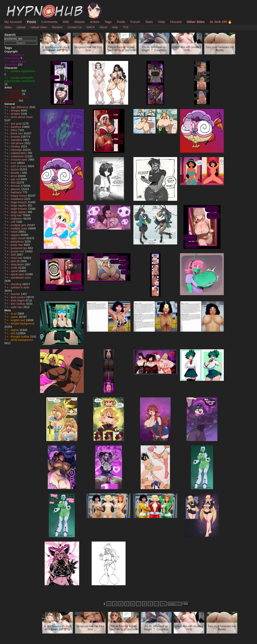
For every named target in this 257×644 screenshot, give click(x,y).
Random (57, 27)
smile (15, 268)
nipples (16, 235)
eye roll (16, 179)
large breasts (19, 209)
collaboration (19, 153)
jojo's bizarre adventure (15, 63)
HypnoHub (16, 5)
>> (163, 604)
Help (162, 22)
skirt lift (16, 261)
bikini (15, 130)
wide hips (17, 307)
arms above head (22, 117)
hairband (17, 192)
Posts (31, 22)
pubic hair (17, 245)
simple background (23, 323)
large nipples (19, 212)
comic (15, 317)
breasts (16, 137)
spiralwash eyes (21, 278)
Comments (49, 22)
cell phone (18, 143)
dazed (15, 169)
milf (13, 222)
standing (17, 284)
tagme (15, 330)
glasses (16, 189)
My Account (13, 22)
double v (17, 173)
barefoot (17, 127)
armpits (16, 114)
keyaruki (17, 94)
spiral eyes (18, 274)
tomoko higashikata (23, 71)
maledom (17, 219)
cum (14, 163)
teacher (16, 294)
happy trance (19, 196)
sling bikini (18, 264)
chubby (16, 146)
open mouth (19, 238)
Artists (95, 22)
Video (8, 27)
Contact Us (74, 27)
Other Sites (196, 22)
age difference (20, 107)
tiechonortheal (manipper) (16, 99)
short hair (17, 258)
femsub (16, 186)
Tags (108, 22)
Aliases (80, 22)
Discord (176, 22)
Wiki (66, 22)
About (103, 27)
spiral (15, 271)
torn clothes (19, 304)
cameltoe (17, 140)
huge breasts (19, 202)
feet (14, 183)
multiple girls (19, 225)
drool (14, 176)
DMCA (91, 27)
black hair (17, 133)
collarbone (18, 156)
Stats (149, 22)
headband (18, 199)
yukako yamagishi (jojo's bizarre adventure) (20, 79)
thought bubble (21, 337)
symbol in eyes (20, 287)
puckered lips (20, 248)
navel (15, 232)
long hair (17, 215)
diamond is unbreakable (14, 56)
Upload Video (39, 27)
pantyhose (18, 241)
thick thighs (18, 300)
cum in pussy (19, 166)
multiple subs (19, 228)
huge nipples (19, 205)
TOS (126, 27)
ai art (14, 314)
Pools (121, 22)
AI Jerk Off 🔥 (221, 22)
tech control (19, 297)
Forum (135, 22)
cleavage (17, 150)
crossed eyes (20, 160)
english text (18, 320)
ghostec (16, 91)
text (14, 333)
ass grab (17, 124)
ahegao (16, 110)
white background (22, 340)
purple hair (18, 251)
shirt (14, 255)
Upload (21, 27)
